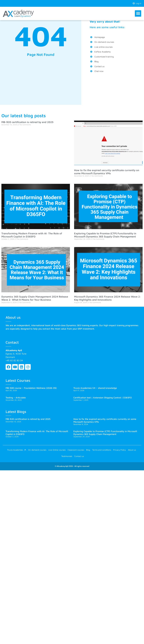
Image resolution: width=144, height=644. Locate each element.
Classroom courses (76, 450)
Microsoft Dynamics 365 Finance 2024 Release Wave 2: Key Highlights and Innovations (107, 298)
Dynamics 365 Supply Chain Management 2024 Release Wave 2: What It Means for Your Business (35, 298)
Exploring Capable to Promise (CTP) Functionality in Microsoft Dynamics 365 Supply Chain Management (105, 235)
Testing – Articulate (16, 398)
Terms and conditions (102, 450)
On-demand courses (37, 450)
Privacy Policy (120, 450)
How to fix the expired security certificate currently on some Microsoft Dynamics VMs (107, 172)
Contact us (79, 456)
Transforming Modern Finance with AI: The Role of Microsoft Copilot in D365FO (32, 235)
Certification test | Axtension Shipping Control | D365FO (103, 398)
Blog (88, 450)
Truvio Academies (17, 450)
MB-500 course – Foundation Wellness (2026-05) (31, 388)
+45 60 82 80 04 (14, 360)
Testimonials (67, 456)
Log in (137, 3)
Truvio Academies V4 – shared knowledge (95, 388)
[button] (138, 13)
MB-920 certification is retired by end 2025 (27, 122)
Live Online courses (57, 450)
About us (132, 450)
